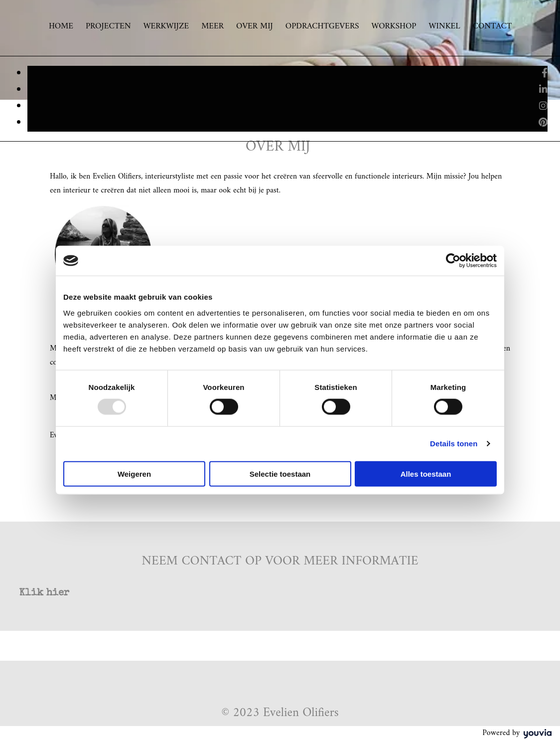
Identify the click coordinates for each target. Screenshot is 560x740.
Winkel (444, 27)
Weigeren (134, 473)
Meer (212, 27)
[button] (44, 593)
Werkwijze (166, 27)
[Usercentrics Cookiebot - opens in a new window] (453, 261)
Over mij (255, 27)
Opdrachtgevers (322, 27)
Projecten (108, 27)
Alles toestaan (426, 473)
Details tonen (454, 444)
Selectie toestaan (280, 473)
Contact (492, 27)
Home (61, 27)
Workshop (394, 27)
